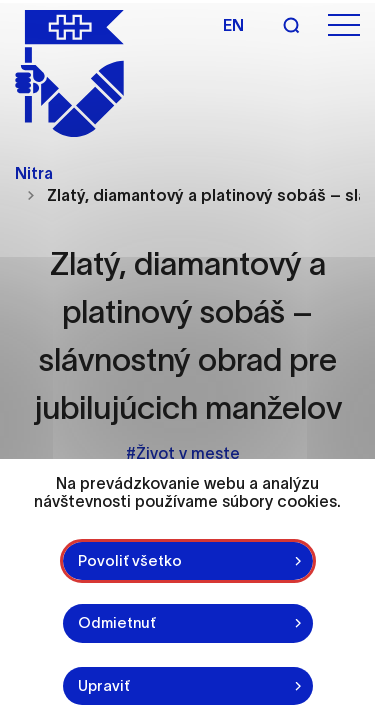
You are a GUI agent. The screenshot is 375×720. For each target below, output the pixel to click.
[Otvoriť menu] (344, 25)
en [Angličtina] (233, 25)
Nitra (34, 173)
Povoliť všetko (130, 560)
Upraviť (104, 685)
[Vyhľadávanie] (291, 25)
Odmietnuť (117, 622)
